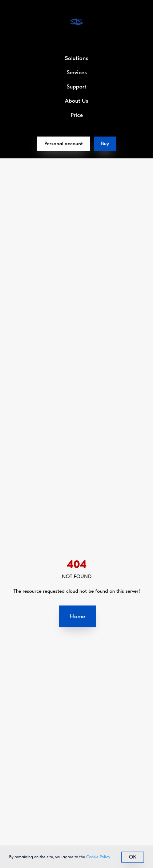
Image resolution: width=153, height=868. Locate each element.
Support (76, 86)
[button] (105, 144)
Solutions (76, 58)
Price (77, 115)
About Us (76, 101)
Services (77, 72)
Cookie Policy (98, 857)
